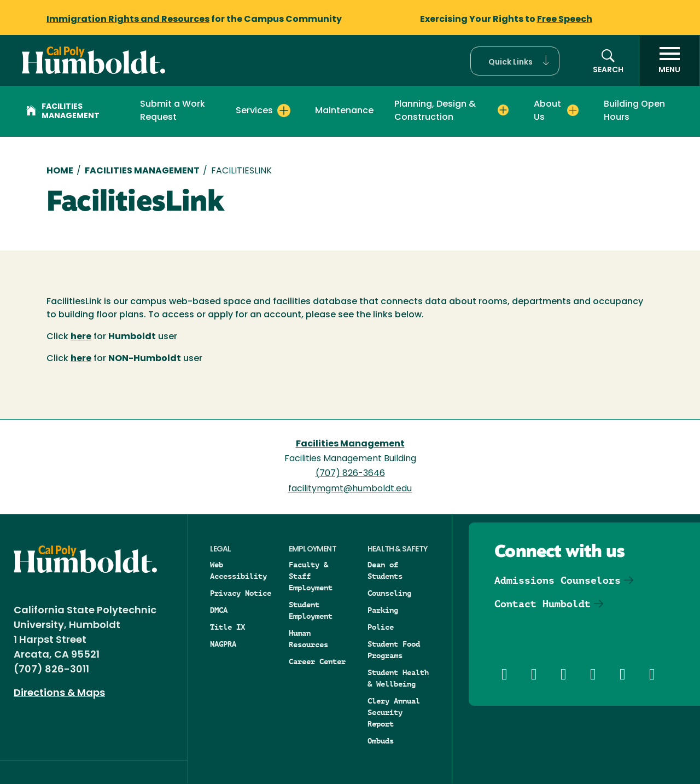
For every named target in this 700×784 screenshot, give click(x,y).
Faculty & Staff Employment (311, 576)
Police (381, 627)
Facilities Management (63, 112)
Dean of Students (385, 570)
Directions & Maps (59, 693)
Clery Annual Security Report (394, 712)
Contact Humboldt (542, 604)
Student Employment (311, 610)
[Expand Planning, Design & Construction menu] (503, 111)
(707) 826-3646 (350, 474)
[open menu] (669, 61)
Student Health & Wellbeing (398, 678)
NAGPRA (223, 644)
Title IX (227, 627)
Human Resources (308, 639)
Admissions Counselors (558, 580)
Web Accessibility (238, 570)
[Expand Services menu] (284, 111)
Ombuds (381, 741)
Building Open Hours (634, 111)
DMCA (219, 610)
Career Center (317, 661)
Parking (383, 610)
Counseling (389, 593)
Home (60, 171)
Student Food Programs (394, 650)
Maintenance (344, 111)
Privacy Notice (241, 593)
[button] (515, 61)
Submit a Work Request (173, 111)
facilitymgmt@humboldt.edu (350, 489)
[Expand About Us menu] (573, 111)
